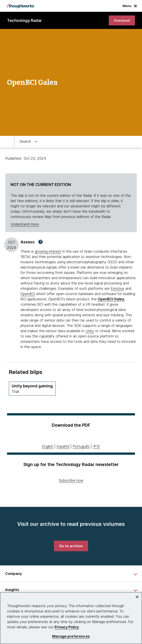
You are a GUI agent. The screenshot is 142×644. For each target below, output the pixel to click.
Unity (90, 331)
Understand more (25, 224)
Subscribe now (71, 480)
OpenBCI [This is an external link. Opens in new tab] (28, 294)
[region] (71, 618)
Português (81, 446)
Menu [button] (130, 6)
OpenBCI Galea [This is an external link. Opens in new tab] (111, 299)
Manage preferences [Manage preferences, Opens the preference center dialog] (71, 636)
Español (63, 446)
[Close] (137, 597)
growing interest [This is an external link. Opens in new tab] (48, 251)
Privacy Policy (67, 627)
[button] (41, 242)
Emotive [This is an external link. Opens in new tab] (117, 288)
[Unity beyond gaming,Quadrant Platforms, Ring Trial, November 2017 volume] (32, 389)
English (48, 446)
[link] (122, 20)
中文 (96, 446)
